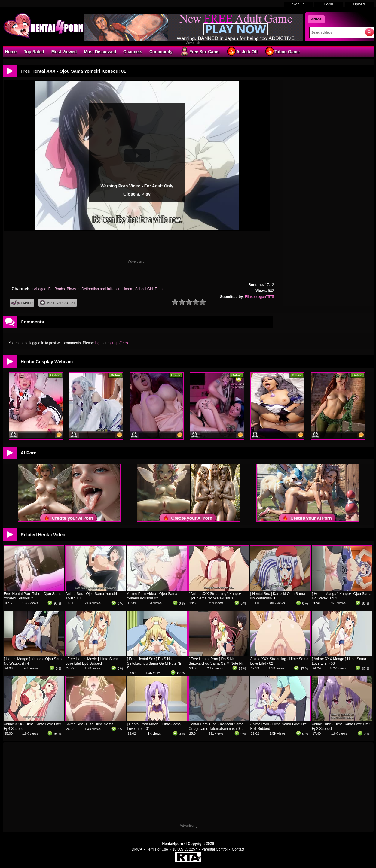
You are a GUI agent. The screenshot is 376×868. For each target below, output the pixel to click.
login (99, 343)
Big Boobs (57, 289)
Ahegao (40, 289)
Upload (359, 4)
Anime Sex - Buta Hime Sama (89, 724)
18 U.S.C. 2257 (185, 849)
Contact (238, 849)
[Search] (336, 32)
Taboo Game (282, 51)
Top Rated (34, 52)
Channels (133, 52)
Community (161, 52)
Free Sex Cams (200, 51)
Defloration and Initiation (101, 289)
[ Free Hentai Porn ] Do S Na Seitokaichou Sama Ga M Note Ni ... (218, 661)
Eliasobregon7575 (260, 297)
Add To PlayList (58, 303)
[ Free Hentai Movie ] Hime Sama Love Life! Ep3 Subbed (92, 661)
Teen (159, 289)
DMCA (137, 849)
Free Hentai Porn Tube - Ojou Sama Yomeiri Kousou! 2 (33, 596)
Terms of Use (157, 849)
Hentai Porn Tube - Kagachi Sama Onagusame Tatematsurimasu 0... (216, 726)
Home (11, 52)
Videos (316, 19)
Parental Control (214, 849)
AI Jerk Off (242, 51)
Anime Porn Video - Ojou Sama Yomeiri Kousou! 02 (152, 596)
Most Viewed (64, 52)
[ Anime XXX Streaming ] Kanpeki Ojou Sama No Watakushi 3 (216, 596)
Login (329, 4)
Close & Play (137, 194)
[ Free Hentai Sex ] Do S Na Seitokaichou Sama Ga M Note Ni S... (154, 663)
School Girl (144, 289)
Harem (128, 289)
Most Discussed (100, 52)
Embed (22, 303)
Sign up (298, 4)
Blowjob (73, 289)
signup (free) (118, 343)
